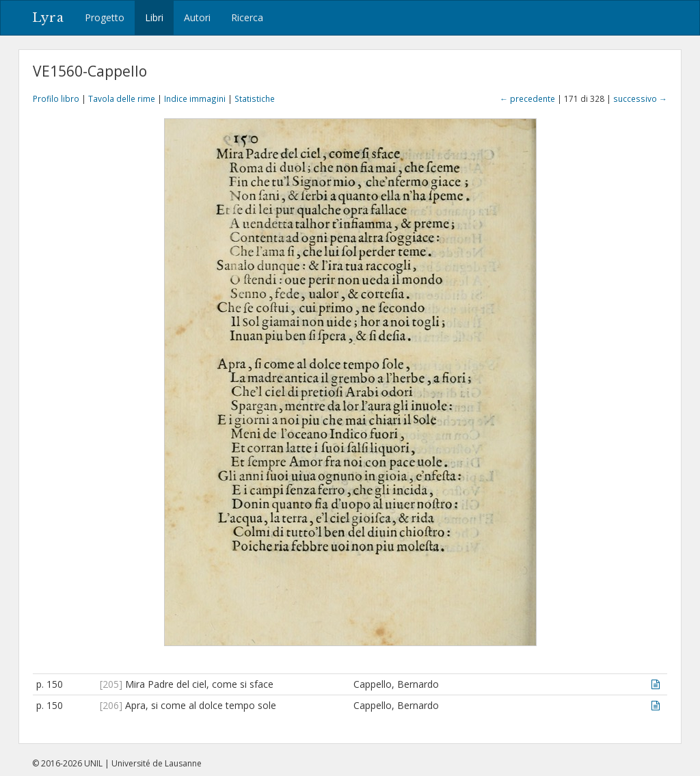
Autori (197, 17)
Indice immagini (195, 98)
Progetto (105, 17)
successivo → (640, 98)
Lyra (48, 18)
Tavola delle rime (122, 98)
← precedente (527, 98)
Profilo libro (56, 98)
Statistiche (255, 98)
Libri (154, 17)
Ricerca (247, 17)
